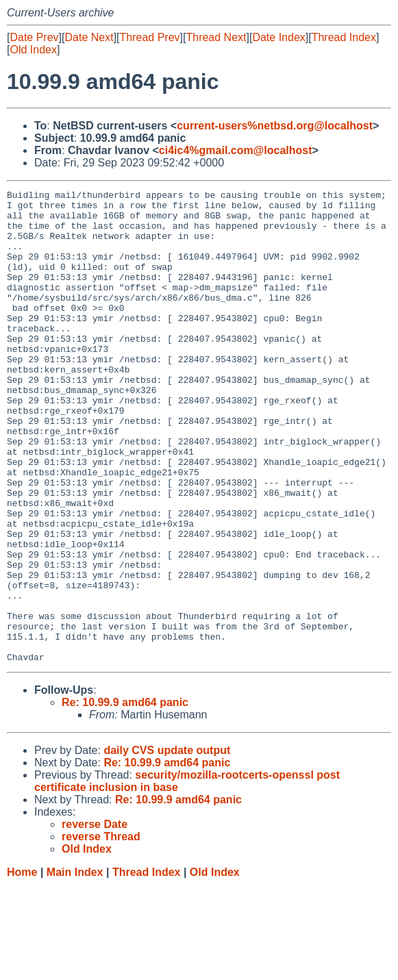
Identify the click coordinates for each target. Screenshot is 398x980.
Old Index (33, 50)
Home (22, 967)
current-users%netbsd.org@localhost (275, 126)
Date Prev (34, 37)
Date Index (278, 37)
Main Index (75, 967)
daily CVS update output (167, 845)
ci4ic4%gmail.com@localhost (236, 150)
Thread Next (216, 37)
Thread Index (344, 37)
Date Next (89, 37)
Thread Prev (150, 37)
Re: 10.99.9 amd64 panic (125, 797)
